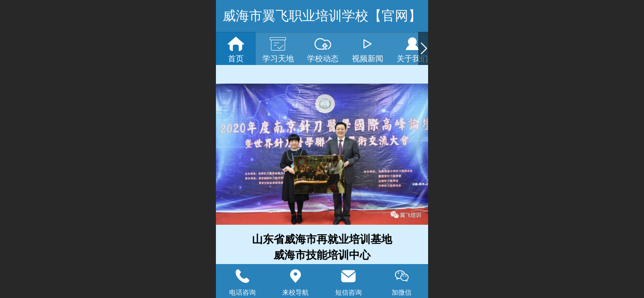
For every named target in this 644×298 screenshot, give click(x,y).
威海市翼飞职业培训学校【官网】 (322, 16)
